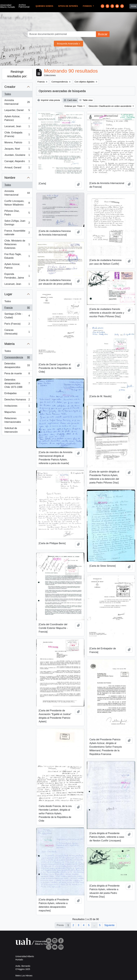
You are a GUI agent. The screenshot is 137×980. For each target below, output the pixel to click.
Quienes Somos (44, 6)
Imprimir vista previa (49, 100)
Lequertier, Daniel (17, 111)
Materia (10, 344)
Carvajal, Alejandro (17, 162)
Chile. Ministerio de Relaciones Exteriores (17, 244)
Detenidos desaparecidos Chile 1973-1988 (17, 383)
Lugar (8, 294)
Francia (17, 308)
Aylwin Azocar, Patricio (17, 266)
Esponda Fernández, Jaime (17, 276)
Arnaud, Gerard (17, 168)
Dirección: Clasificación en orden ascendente (110, 106)
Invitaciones (17, 406)
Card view (70, 100)
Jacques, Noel (17, 149)
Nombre (10, 178)
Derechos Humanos (17, 400)
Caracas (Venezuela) (17, 332)
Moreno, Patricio (17, 143)
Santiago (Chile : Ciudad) (17, 316)
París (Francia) (17, 324)
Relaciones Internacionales (17, 420)
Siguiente (109, 925)
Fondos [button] (88, 6)
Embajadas (17, 394)
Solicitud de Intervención (17, 430)
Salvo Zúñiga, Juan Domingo (17, 223)
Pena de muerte (17, 374)
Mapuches (17, 413)
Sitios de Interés (68, 6)
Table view (86, 100)
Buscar (103, 34)
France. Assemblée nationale (17, 233)
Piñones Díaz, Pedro (17, 213)
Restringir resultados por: (17, 74)
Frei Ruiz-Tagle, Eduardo (17, 256)
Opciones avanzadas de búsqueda (62, 91)
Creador (10, 87)
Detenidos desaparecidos (17, 365)
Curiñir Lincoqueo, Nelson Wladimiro (17, 203)
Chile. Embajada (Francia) (17, 134)
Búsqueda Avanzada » (68, 44)
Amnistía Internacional (17, 102)
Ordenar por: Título (74, 106)
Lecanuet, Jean (17, 127)
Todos (8, 94)
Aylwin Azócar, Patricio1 (17, 118)
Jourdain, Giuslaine (17, 156)
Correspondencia (17, 358)
